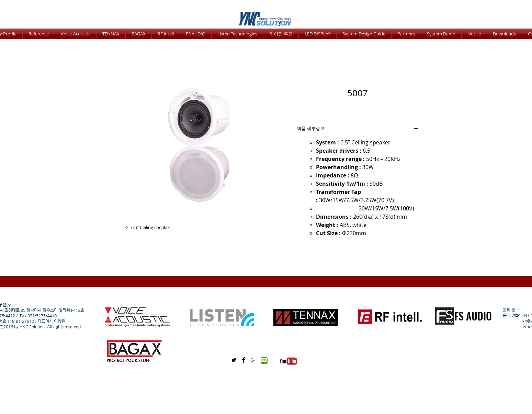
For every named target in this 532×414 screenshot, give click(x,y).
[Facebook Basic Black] (244, 360)
